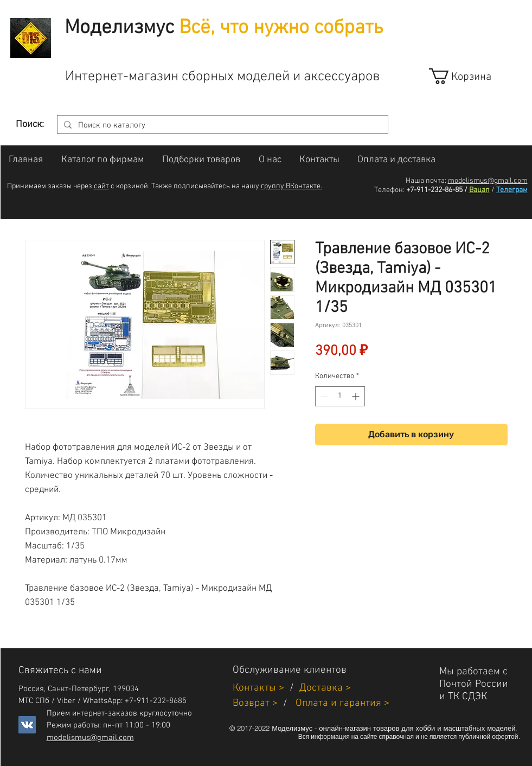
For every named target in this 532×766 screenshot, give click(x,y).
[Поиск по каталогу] (222, 126)
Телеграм (512, 190)
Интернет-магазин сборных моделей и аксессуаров (222, 77)
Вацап (479, 190)
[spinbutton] (340, 396)
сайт (101, 186)
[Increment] (357, 396)
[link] (470, 76)
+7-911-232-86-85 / (437, 190)
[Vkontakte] (27, 725)
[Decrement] (323, 396)
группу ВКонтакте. (291, 186)
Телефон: (389, 190)
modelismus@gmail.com (488, 181)
